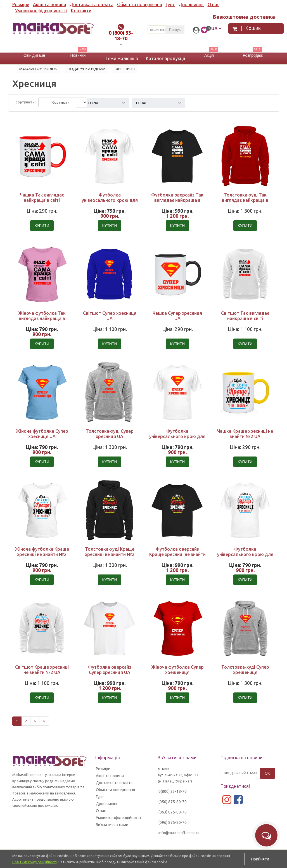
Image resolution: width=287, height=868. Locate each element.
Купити (42, 226)
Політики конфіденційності (35, 862)
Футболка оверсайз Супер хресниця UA (110, 670)
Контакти (81, 11)
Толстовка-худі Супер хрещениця (245, 670)
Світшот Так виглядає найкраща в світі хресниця (245, 318)
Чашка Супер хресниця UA (177, 316)
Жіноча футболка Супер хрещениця (177, 670)
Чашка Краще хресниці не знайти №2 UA (245, 434)
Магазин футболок (38, 69)
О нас (214, 4)
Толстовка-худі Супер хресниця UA (110, 434)
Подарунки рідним (86, 69)
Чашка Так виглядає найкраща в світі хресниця (42, 200)
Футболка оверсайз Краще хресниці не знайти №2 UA (177, 554)
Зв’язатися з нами (112, 825)
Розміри (21, 4)
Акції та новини (49, 4)
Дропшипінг (191, 4)
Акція (209, 55)
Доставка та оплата (92, 4)
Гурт (170, 4)
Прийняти (260, 859)
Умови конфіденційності (41, 11)
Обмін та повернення (140, 4)
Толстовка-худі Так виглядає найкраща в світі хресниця (245, 200)
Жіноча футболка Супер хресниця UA (42, 434)
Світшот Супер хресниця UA (110, 316)
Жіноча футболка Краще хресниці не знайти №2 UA (42, 554)
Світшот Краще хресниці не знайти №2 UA (42, 670)
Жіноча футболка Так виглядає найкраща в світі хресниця (42, 318)
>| (44, 721)
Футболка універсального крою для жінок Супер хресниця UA (177, 436)
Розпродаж (253, 55)
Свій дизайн (34, 55)
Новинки (78, 55)
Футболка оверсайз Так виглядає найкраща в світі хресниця (177, 200)
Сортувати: (25, 102)
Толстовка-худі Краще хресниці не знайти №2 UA (110, 554)
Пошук (175, 30)
